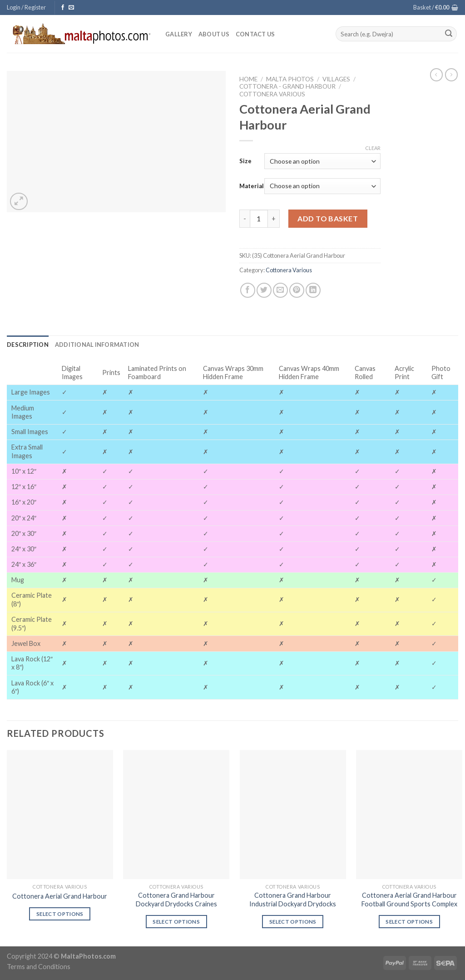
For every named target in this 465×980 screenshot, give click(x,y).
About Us (214, 34)
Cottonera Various (272, 94)
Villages (336, 79)
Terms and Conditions (39, 967)
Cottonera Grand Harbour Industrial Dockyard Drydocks (293, 900)
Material (252, 186)
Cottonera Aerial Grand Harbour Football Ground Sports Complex (409, 900)
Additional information (97, 345)
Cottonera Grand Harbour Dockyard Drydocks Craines (176, 900)
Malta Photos (290, 79)
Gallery (179, 34)
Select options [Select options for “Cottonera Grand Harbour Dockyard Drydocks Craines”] (176, 922)
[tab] (28, 345)
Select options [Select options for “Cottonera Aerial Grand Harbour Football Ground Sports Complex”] (409, 922)
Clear (373, 148)
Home (248, 79)
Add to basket (328, 218)
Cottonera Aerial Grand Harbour (60, 896)
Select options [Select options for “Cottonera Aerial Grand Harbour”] (60, 914)
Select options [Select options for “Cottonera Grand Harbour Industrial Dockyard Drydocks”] (293, 922)
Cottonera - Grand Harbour (287, 86)
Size (245, 161)
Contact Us (255, 34)
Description (28, 345)
